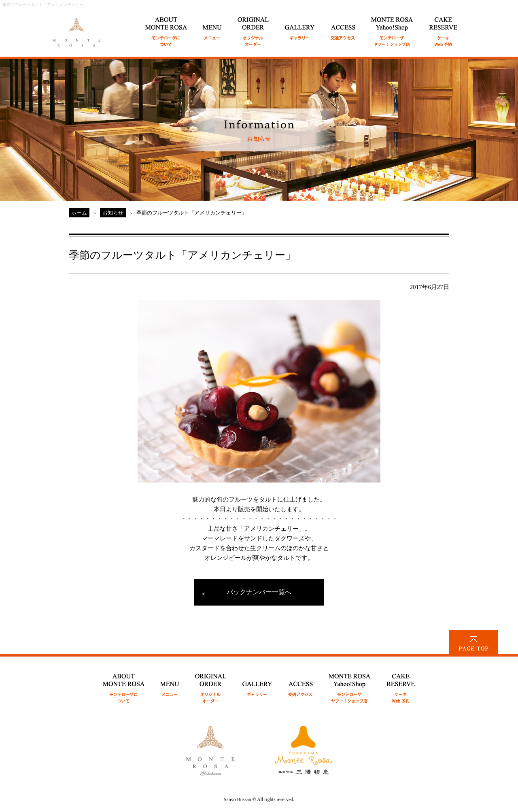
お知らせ (113, 213)
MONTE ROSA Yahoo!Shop (350, 684)
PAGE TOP (473, 642)
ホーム (79, 213)
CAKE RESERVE (443, 27)
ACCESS (343, 27)
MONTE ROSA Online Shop (392, 27)
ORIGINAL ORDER (254, 27)
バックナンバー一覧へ (259, 592)
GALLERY (300, 27)
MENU (212, 27)
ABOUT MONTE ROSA (166, 27)
